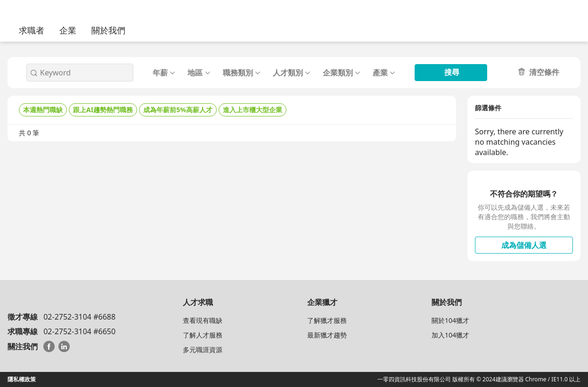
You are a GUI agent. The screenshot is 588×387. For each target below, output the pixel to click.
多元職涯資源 (203, 350)
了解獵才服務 (327, 320)
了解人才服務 (203, 335)
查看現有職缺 (203, 320)
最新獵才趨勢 (327, 335)
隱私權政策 (22, 379)
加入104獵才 (450, 335)
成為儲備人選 (524, 245)
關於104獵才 (450, 320)
